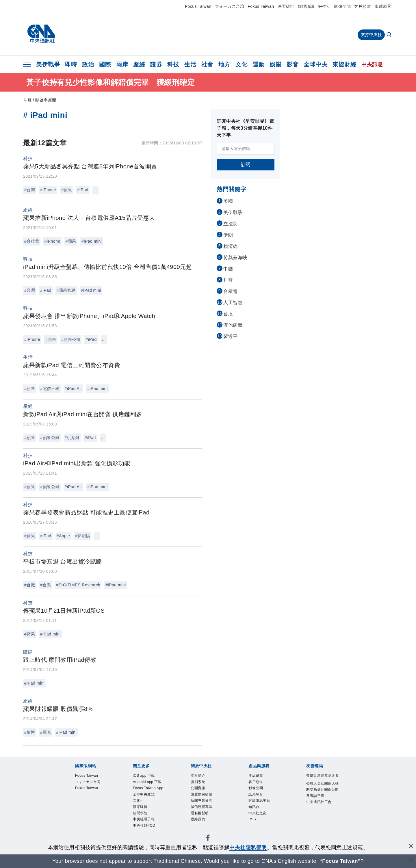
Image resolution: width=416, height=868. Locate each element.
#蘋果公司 (71, 339)
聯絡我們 (201, 830)
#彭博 (30, 732)
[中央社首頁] (41, 34)
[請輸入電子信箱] (246, 149)
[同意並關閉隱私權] (411, 847)
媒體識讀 (306, 6)
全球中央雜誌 (149, 815)
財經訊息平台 (264, 807)
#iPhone (48, 190)
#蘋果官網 (66, 290)
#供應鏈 (72, 438)
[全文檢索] (390, 35)
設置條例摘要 (207, 800)
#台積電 (32, 241)
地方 (224, 64)
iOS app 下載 (149, 776)
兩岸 (122, 64)
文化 (241, 64)
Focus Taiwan (198, 6)
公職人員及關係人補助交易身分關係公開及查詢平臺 (322, 804)
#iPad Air (74, 389)
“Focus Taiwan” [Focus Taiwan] (340, 861)
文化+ (140, 823)
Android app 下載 (147, 788)
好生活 (324, 6)
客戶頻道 (363, 6)
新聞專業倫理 (207, 807)
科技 (173, 64)
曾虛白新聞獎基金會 (322, 780)
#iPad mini (92, 241)
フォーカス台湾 (230, 6)
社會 (207, 64)
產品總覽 (259, 776)
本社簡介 (201, 776)
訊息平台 (259, 800)
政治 (88, 64)
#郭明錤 (83, 536)
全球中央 (315, 64)
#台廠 (30, 585)
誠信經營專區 (207, 815)
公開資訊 (201, 792)
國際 (105, 64)
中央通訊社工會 (322, 827)
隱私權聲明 (204, 823)
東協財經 (344, 64)
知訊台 (257, 815)
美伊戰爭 (48, 64)
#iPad (83, 190)
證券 (156, 64)
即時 (71, 64)
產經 (139, 64)
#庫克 (45, 732)
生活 (190, 64)
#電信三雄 (50, 389)
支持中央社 (371, 35)
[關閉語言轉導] (411, 860)
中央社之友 (262, 823)
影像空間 (342, 6)
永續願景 (383, 6)
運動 (258, 64)
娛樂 (275, 64)
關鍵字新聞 (46, 100)
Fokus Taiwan (261, 6)
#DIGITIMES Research (78, 585)
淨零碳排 (286, 6)
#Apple (63, 536)
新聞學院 (144, 838)
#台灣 (30, 190)
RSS (254, 830)
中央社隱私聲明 (248, 847)
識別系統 (201, 784)
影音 (292, 64)
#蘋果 (67, 190)
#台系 (45, 585)
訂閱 (246, 165)
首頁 (27, 100)
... (95, 190)
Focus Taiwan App (149, 803)
